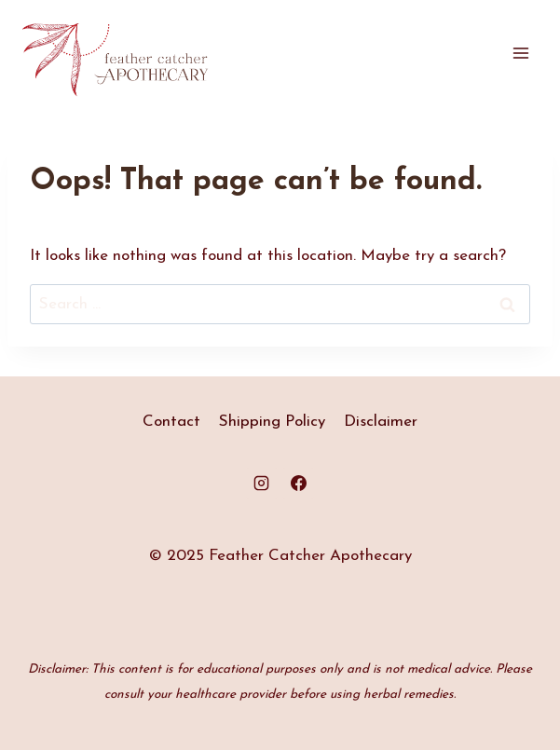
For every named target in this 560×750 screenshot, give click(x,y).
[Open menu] (520, 54)
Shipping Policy (272, 422)
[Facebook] (298, 484)
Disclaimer (381, 422)
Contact (171, 422)
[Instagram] (262, 484)
